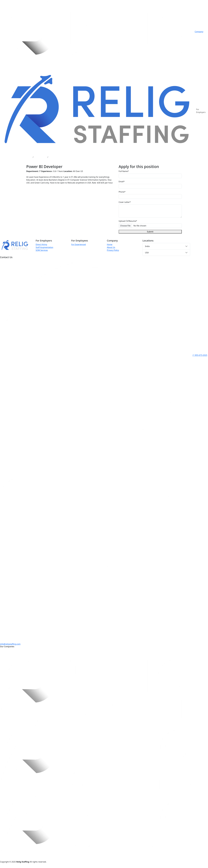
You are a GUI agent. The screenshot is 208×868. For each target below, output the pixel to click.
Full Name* (124, 171)
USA (147, 253)
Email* (122, 182)
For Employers (201, 111)
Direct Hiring (41, 244)
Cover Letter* (125, 202)
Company (199, 32)
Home (29, 157)
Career (198, 34)
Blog (197, 40)
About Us (111, 247)
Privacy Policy (113, 250)
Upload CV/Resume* (128, 221)
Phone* (122, 192)
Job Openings (40, 157)
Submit (150, 232)
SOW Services (42, 250)
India (147, 246)
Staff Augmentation (44, 247)
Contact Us (200, 37)
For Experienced (78, 244)
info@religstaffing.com (10, 644)
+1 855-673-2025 (200, 355)
